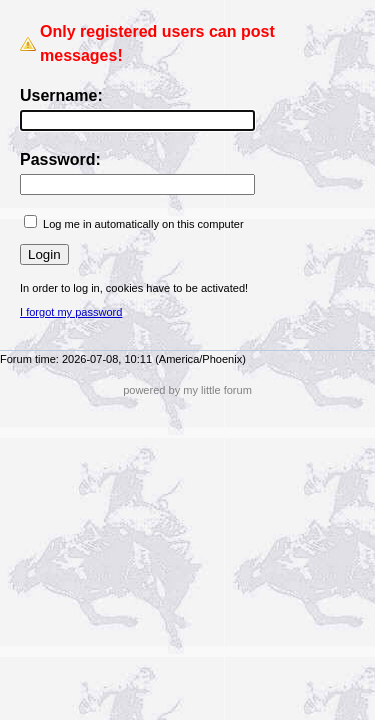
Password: (60, 159)
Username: (61, 95)
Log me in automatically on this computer (143, 224)
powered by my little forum (187, 390)
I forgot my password (71, 312)
